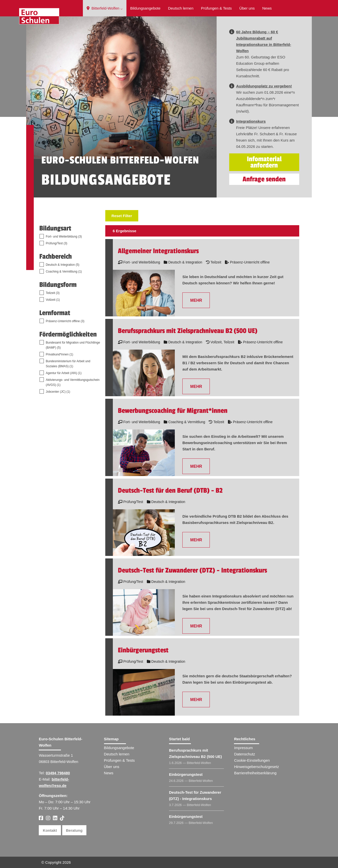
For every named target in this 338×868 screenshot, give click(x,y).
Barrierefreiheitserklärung (255, 773)
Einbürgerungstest (186, 774)
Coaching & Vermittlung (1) (64, 272)
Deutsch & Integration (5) (63, 265)
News (267, 8)
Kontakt (50, 830)
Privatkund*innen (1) (60, 354)
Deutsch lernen (181, 8)
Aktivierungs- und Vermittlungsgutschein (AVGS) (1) (73, 382)
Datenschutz (244, 754)
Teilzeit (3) (53, 293)
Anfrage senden (264, 179)
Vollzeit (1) (53, 300)
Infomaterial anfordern (264, 162)
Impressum (243, 748)
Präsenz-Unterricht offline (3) (65, 321)
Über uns (247, 8)
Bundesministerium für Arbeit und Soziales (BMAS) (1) (68, 364)
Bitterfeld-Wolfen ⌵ (105, 8)
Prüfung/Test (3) (57, 243)
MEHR (196, 300)
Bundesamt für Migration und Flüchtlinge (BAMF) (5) (73, 345)
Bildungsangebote (145, 8)
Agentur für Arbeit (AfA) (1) (64, 373)
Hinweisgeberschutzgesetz (256, 767)
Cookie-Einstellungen (252, 760)
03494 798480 (58, 773)
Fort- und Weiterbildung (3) (64, 237)
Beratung (74, 830)
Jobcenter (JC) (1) (58, 392)
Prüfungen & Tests (216, 8)
